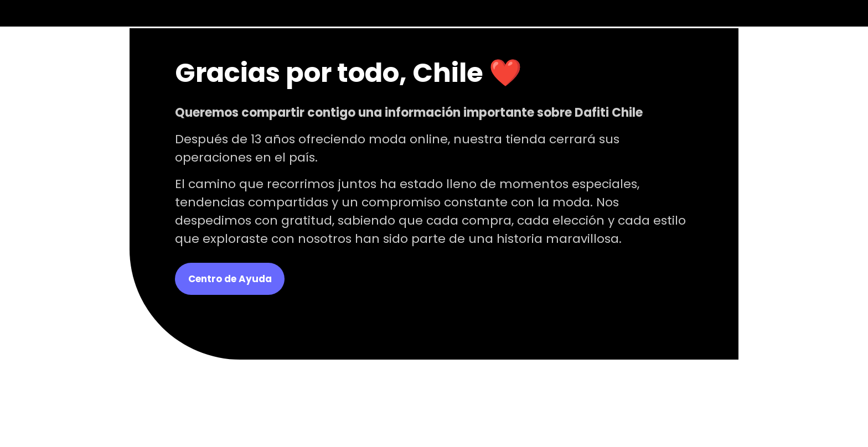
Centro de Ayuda (230, 279)
